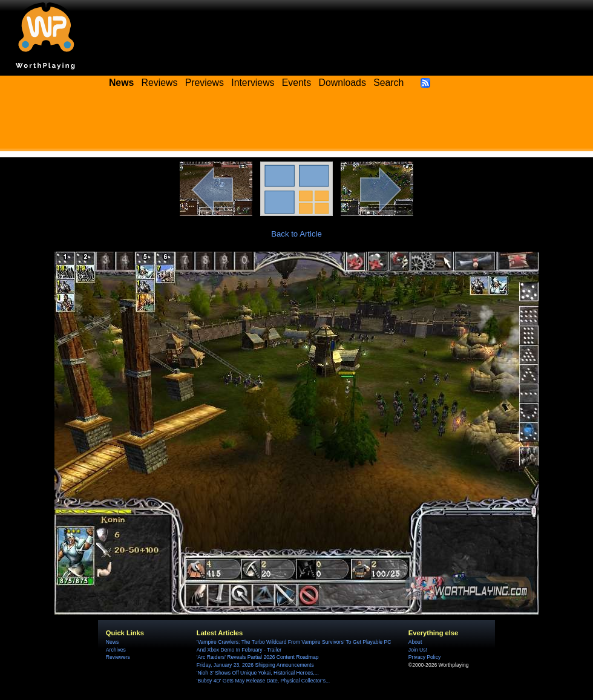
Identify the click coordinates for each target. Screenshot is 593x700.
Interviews (253, 83)
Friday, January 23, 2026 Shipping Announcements (255, 665)
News (112, 642)
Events (296, 83)
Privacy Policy (424, 657)
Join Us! (418, 650)
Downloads (342, 83)
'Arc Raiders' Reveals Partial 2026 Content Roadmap (258, 657)
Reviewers (118, 657)
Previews (205, 83)
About (415, 642)
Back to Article (296, 234)
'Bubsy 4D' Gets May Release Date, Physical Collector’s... (263, 681)
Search (388, 83)
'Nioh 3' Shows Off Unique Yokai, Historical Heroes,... (258, 673)
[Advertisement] (296, 124)
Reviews (160, 83)
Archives (116, 650)
